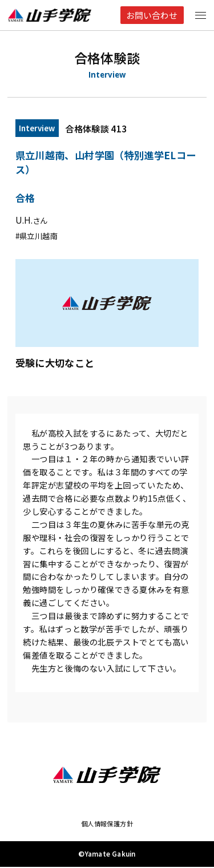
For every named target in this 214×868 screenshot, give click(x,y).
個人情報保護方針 (107, 824)
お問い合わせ (151, 15)
